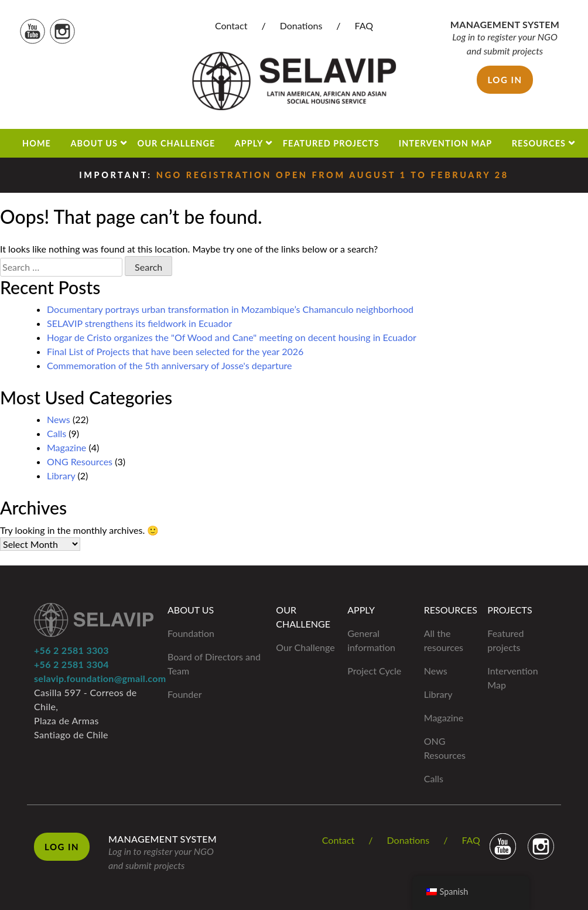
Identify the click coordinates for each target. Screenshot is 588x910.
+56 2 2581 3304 (71, 664)
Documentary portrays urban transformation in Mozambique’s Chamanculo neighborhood (230, 309)
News (59, 419)
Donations (301, 25)
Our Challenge (177, 143)
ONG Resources (80, 461)
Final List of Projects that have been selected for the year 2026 (175, 351)
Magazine (66, 447)
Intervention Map (445, 143)
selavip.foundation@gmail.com (100, 678)
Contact (231, 25)
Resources (539, 143)
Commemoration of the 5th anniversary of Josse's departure (170, 365)
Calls (57, 433)
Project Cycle (374, 671)
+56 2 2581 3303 (71, 650)
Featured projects (331, 143)
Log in (505, 80)
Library (61, 476)
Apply (249, 143)
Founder (185, 694)
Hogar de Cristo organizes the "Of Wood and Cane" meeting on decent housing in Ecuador (232, 337)
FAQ (364, 25)
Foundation (191, 633)
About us (94, 143)
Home (37, 143)
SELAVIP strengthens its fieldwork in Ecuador (139, 323)
